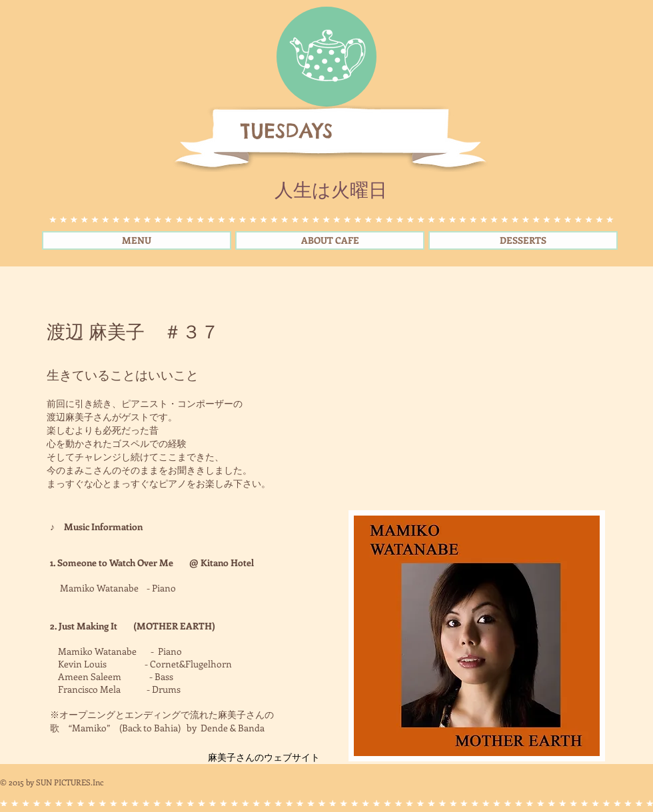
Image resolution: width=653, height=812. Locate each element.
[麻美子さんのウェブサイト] (264, 757)
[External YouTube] (470, 401)
